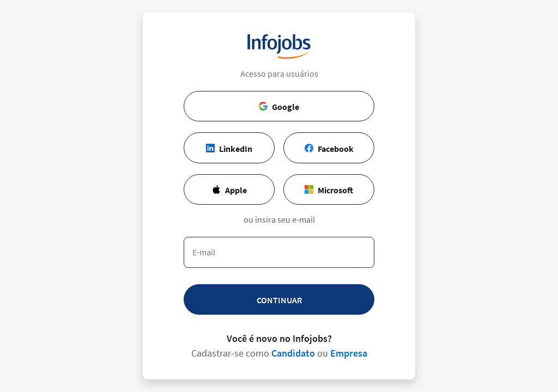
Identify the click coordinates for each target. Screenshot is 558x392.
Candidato (293, 353)
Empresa (349, 353)
